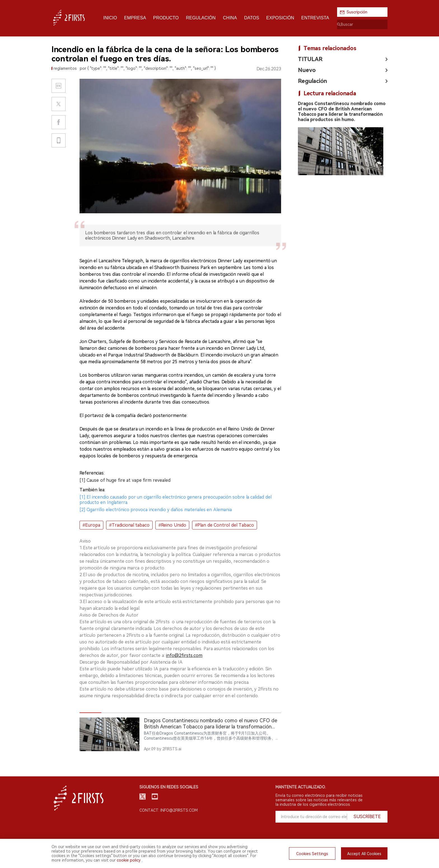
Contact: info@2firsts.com (169, 810)
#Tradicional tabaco (129, 525)
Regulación (312, 81)
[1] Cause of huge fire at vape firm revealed (125, 480)
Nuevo (307, 70)
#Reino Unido (172, 525)
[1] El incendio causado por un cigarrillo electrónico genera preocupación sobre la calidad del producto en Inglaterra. (176, 500)
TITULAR (310, 59)
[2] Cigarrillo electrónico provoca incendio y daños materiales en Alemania (156, 510)
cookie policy (129, 860)
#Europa (91, 525)
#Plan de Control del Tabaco (225, 525)
